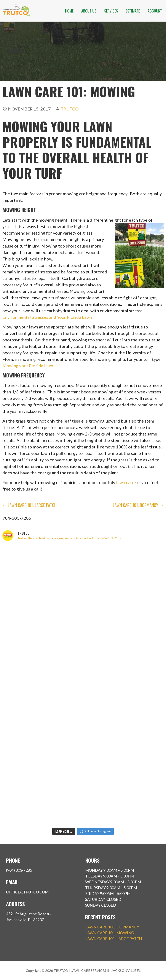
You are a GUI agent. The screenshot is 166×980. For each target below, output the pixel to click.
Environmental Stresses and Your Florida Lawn (47, 317)
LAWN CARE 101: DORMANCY (112, 927)
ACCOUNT (155, 11)
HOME (69, 11)
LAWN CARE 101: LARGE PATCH (114, 939)
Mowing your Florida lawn (28, 366)
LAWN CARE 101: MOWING (110, 933)
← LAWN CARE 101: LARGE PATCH (30, 505)
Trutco (70, 109)
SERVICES (111, 11)
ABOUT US (89, 11)
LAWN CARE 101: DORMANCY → (138, 505)
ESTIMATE (133, 11)
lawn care (125, 482)
